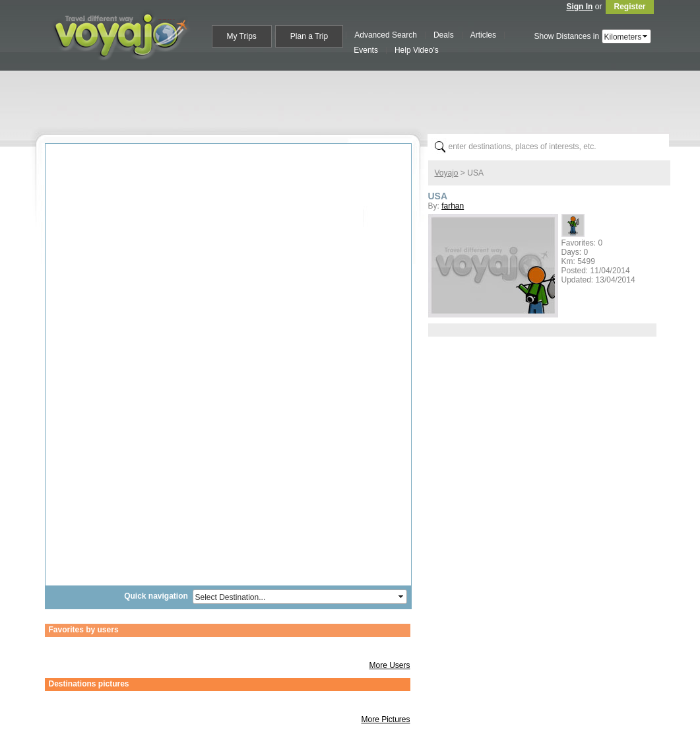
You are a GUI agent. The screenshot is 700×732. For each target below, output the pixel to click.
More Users (389, 665)
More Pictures (385, 719)
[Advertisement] (356, 100)
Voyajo (447, 173)
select (646, 36)
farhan (453, 206)
